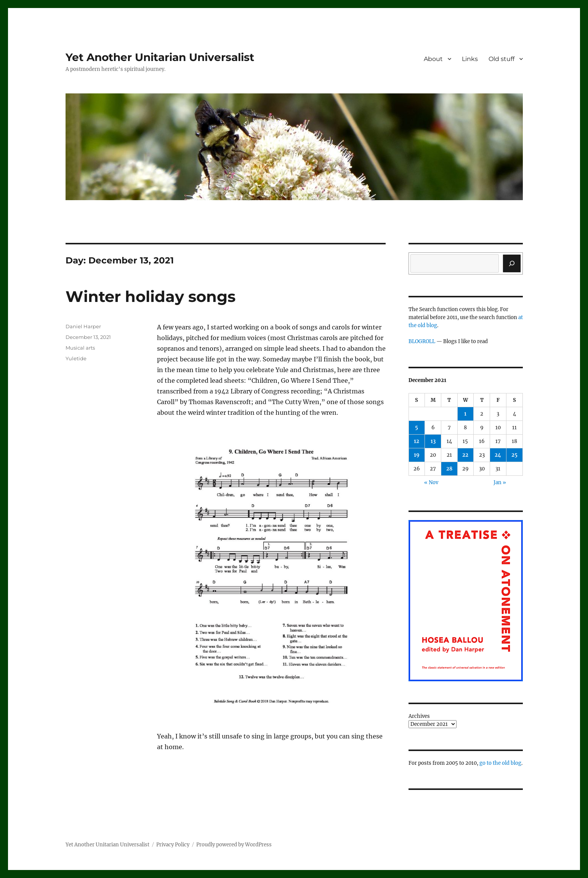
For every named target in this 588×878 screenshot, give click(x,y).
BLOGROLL (422, 341)
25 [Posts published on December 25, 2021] (514, 455)
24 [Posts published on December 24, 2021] (498, 455)
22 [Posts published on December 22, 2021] (465, 455)
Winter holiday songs (151, 296)
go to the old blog (500, 763)
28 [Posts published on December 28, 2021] (449, 469)
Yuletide (76, 358)
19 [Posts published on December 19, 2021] (417, 455)
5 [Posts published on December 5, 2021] (417, 428)
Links (470, 59)
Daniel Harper (83, 326)
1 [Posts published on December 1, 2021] (465, 414)
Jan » (500, 482)
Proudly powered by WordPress (234, 845)
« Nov (431, 482)
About (433, 59)
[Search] (512, 263)
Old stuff (501, 59)
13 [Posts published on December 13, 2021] (433, 441)
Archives (419, 716)
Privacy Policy (173, 845)
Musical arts (80, 348)
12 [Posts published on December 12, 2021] (417, 441)
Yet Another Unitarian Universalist (160, 57)
